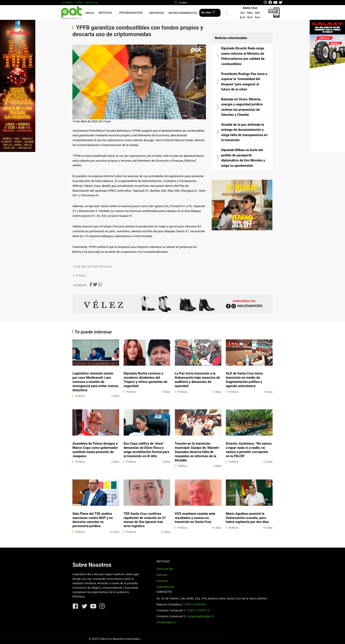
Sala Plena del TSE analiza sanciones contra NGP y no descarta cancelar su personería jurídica (93, 520)
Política (81, 276)
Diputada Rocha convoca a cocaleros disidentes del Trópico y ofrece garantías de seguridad (145, 380)
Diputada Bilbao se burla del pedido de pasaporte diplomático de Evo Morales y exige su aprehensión (243, 158)
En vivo (208, 12)
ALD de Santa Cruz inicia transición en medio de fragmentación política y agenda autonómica (244, 380)
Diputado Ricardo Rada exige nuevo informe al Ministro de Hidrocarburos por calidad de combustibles (243, 56)
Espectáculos (165, 587)
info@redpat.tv (166, 622)
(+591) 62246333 (195, 604)
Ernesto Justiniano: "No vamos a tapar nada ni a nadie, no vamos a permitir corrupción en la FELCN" (249, 450)
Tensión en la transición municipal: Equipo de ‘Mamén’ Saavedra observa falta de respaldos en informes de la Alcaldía (197, 452)
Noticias (105, 13)
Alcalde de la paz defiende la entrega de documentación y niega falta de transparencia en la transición (244, 132)
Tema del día (165, 569)
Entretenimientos (183, 13)
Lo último (67, 2)
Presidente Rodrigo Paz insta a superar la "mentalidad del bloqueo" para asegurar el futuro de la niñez (244, 82)
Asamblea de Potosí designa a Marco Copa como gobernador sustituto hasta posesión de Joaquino (95, 450)
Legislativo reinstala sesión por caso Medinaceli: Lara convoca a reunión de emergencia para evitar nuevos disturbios (95, 382)
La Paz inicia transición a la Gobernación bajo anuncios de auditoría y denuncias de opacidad (197, 380)
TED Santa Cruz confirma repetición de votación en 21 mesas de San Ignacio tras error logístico (145, 520)
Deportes (157, 13)
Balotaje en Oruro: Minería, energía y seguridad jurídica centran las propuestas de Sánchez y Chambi (242, 107)
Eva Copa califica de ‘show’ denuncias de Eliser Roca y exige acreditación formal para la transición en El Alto (146, 450)
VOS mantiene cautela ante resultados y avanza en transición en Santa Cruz (195, 518)
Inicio (90, 13)
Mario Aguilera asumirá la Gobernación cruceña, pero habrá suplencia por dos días (247, 518)
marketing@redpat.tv (200, 616)
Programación (131, 13)
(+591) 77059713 (198, 610)
